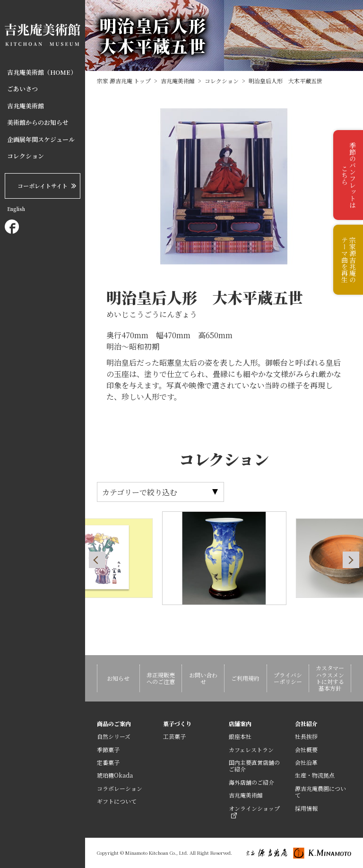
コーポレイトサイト (43, 186)
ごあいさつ (22, 89)
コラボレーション (120, 788)
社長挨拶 (306, 736)
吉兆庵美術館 (26, 106)
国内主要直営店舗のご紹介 (254, 766)
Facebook (12, 227)
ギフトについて (117, 801)
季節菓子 (108, 750)
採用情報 (306, 808)
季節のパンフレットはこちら (349, 175)
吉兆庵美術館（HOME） (42, 72)
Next (351, 560)
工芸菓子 (174, 736)
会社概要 (306, 750)
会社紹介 (306, 723)
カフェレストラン (251, 750)
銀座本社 (240, 736)
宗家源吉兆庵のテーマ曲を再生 (349, 260)
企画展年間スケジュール (41, 140)
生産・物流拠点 (315, 775)
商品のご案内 (114, 723)
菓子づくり (177, 723)
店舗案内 (240, 723)
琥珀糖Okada (115, 775)
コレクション (26, 156)
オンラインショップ (254, 811)
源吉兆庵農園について (320, 792)
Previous (97, 560)
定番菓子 (108, 762)
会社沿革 (306, 762)
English (16, 209)
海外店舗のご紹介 (251, 782)
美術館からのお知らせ (38, 123)
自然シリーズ (114, 736)
